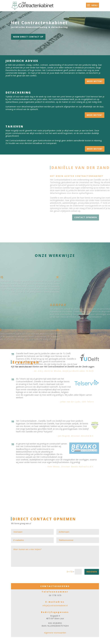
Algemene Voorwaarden (55, 633)
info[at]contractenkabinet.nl (55, 605)
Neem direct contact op (28, 37)
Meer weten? (95, 81)
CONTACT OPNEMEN (86, 211)
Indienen (92, 572)
